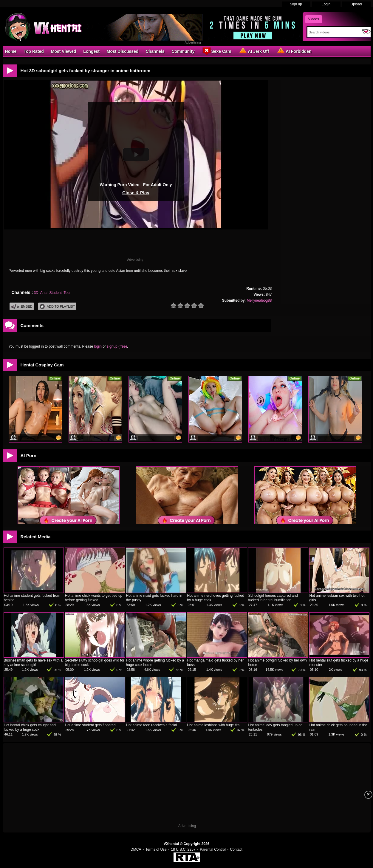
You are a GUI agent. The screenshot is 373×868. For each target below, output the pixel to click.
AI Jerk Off (254, 51)
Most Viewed (64, 51)
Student (55, 293)
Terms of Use (156, 850)
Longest (91, 51)
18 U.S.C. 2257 (183, 850)
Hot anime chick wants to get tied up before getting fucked (94, 598)
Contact (236, 850)
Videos (314, 19)
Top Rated (34, 51)
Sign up (296, 4)
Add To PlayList (57, 307)
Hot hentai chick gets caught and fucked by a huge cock (30, 727)
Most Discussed (123, 51)
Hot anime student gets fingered (90, 725)
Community (183, 51)
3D (36, 293)
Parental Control (213, 850)
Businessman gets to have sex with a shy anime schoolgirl (33, 663)
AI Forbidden (294, 51)
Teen (67, 293)
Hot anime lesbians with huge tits (213, 725)
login (98, 346)
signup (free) (117, 346)
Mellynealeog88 (259, 300)
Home (11, 51)
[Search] (333, 32)
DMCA (136, 850)
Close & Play (136, 193)
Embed (22, 307)
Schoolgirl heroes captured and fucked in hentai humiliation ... (273, 598)
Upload (356, 4)
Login (326, 4)
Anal (44, 293)
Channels (155, 51)
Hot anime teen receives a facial (152, 725)
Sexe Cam (216, 51)
